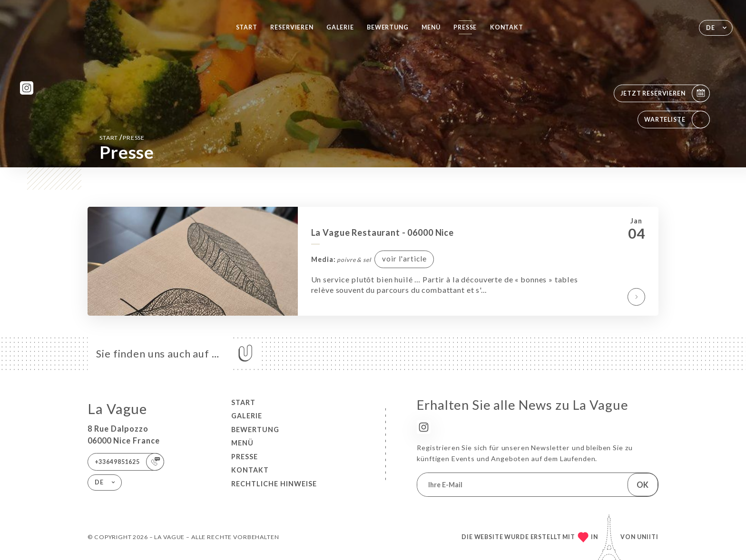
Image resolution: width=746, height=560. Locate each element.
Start (247, 27)
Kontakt (507, 27)
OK (643, 485)
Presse (465, 27)
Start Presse (122, 137)
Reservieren (292, 27)
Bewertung (388, 27)
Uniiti (648, 537)
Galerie (340, 27)
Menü (431, 27)
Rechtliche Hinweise (274, 484)
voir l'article (404, 259)
